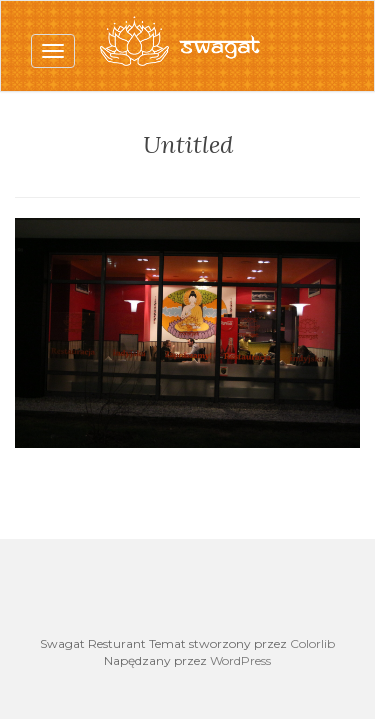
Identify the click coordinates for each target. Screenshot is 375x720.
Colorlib (312, 643)
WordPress (240, 660)
